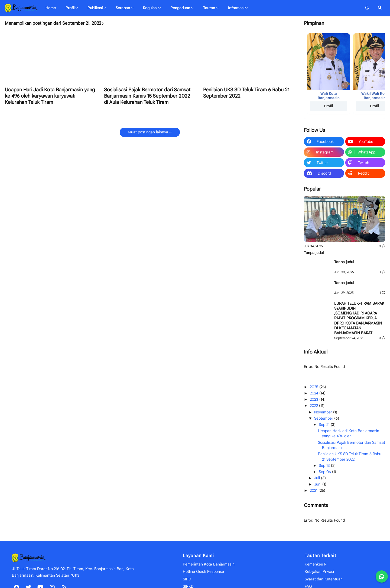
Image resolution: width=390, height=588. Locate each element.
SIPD (187, 579)
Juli (318, 478)
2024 (315, 393)
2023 (315, 399)
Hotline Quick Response (203, 571)
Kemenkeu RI (316, 564)
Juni (318, 484)
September (324, 418)
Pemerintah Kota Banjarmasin (209, 564)
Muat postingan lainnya (148, 132)
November (324, 412)
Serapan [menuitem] (123, 8)
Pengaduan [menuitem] (180, 8)
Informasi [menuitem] (236, 8)
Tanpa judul (314, 253)
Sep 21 (325, 425)
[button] (367, 8)
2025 (315, 387)
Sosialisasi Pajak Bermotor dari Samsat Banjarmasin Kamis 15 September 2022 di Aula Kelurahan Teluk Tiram (147, 96)
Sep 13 (325, 465)
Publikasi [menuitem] (95, 8)
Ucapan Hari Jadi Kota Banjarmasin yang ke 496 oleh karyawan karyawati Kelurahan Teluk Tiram (50, 96)
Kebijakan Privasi (319, 571)
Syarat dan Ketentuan (324, 579)
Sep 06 (325, 472)
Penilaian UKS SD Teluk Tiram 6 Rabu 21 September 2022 (246, 93)
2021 (314, 490)
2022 (314, 406)
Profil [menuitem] (70, 8)
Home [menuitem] (51, 8)
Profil (329, 106)
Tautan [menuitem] (209, 8)
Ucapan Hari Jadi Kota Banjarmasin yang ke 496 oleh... (349, 433)
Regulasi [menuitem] (150, 8)
